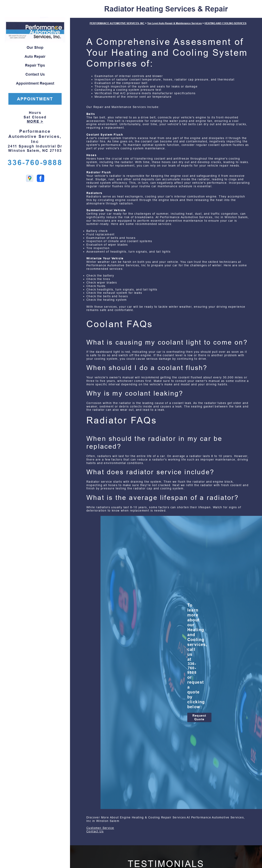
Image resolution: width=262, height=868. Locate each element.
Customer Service (100, 828)
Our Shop (35, 48)
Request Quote (199, 717)
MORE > (35, 121)
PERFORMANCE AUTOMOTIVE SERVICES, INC (117, 23)
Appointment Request (35, 83)
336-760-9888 (35, 163)
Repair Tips (35, 65)
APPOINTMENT (35, 99)
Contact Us (35, 74)
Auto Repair (35, 57)
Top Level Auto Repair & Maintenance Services (174, 23)
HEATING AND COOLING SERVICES (225, 23)
